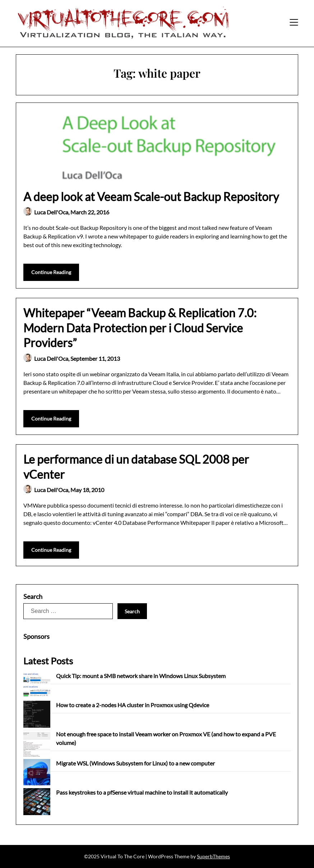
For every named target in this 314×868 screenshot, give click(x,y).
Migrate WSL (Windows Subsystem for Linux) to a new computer (135, 763)
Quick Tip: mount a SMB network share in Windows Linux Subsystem (141, 676)
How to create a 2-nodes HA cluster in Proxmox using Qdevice (133, 705)
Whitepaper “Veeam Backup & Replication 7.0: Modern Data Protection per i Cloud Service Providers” (140, 328)
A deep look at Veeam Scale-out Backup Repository (151, 197)
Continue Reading (51, 272)
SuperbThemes (213, 856)
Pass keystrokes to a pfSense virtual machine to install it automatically (142, 792)
